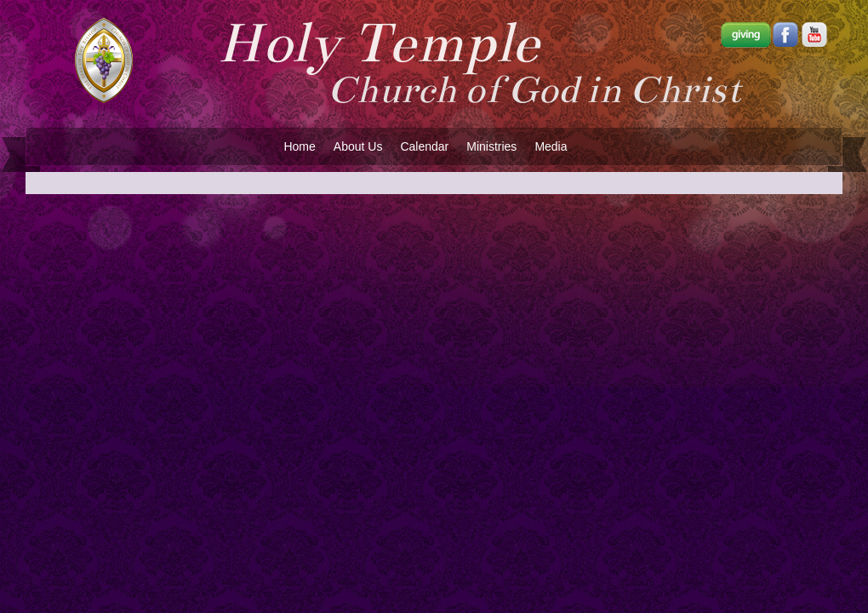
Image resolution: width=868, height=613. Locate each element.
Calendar (424, 146)
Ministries (491, 146)
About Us (358, 146)
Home (299, 146)
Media (551, 146)
